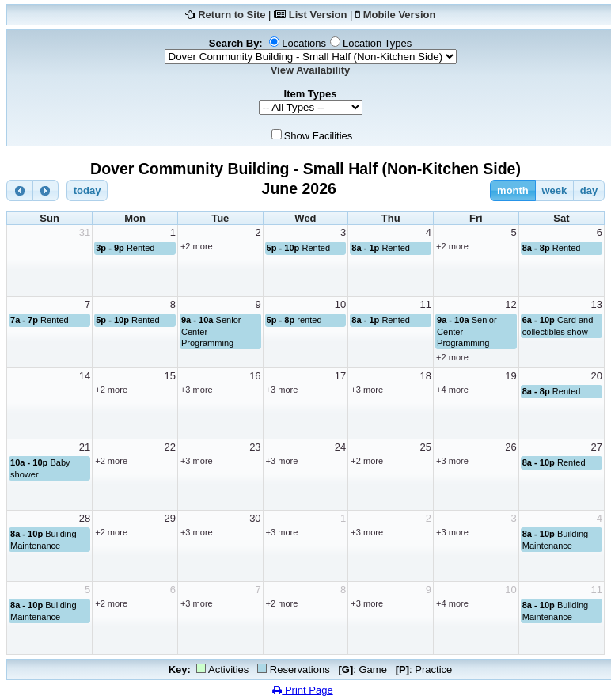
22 (169, 447)
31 (85, 232)
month (513, 190)
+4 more (452, 390)
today (87, 190)
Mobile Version (400, 15)
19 (510, 376)
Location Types (377, 43)
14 (85, 376)
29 (169, 518)
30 (255, 518)
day (589, 190)
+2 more (197, 246)
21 (85, 447)
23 (255, 447)
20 (597, 376)
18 (426, 376)
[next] (46, 190)
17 (340, 376)
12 (510, 304)
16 (255, 376)
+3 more (197, 390)
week (554, 190)
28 (85, 518)
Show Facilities (319, 136)
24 (340, 447)
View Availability (311, 70)
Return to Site (231, 15)
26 (510, 447)
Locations (304, 43)
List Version (318, 15)
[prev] (20, 190)
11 (426, 304)
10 (340, 304)
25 (426, 447)
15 (169, 376)
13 (597, 304)
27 (597, 447)
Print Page (302, 690)
